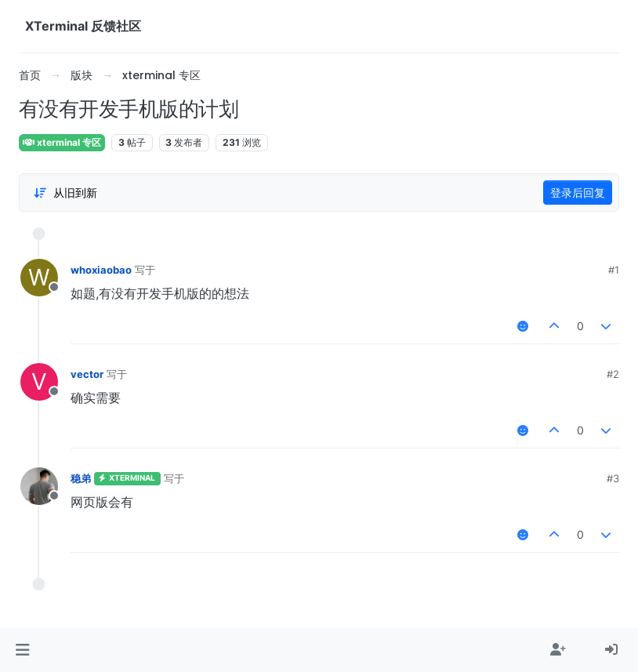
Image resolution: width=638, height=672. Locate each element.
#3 (613, 478)
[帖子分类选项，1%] (65, 193)
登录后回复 (578, 193)
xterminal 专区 (62, 142)
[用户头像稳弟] (39, 486)
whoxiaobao (101, 270)
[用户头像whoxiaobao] (39, 278)
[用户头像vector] (39, 382)
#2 (613, 374)
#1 (614, 270)
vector (87, 374)
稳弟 (81, 478)
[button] (22, 650)
